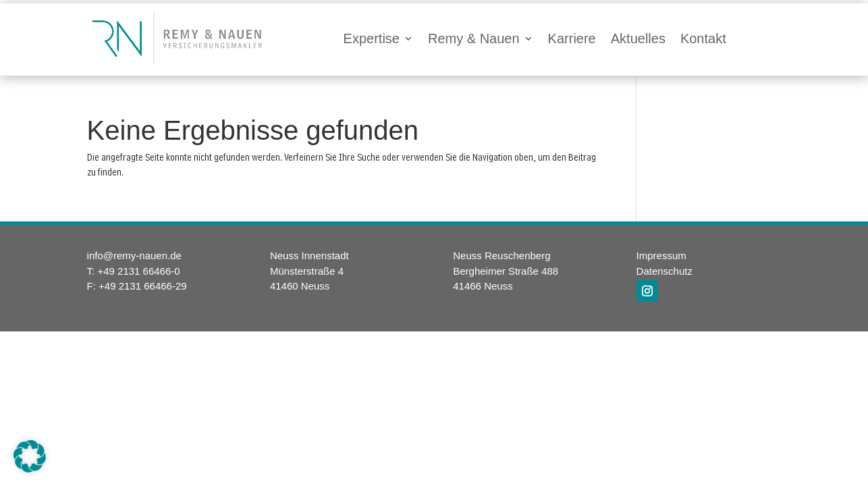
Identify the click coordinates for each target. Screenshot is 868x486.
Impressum (661, 255)
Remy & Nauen (474, 38)
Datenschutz (664, 271)
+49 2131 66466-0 (138, 271)
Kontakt (703, 38)
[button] (30, 456)
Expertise (372, 38)
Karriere (572, 38)
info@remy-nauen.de (134, 255)
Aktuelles (638, 38)
